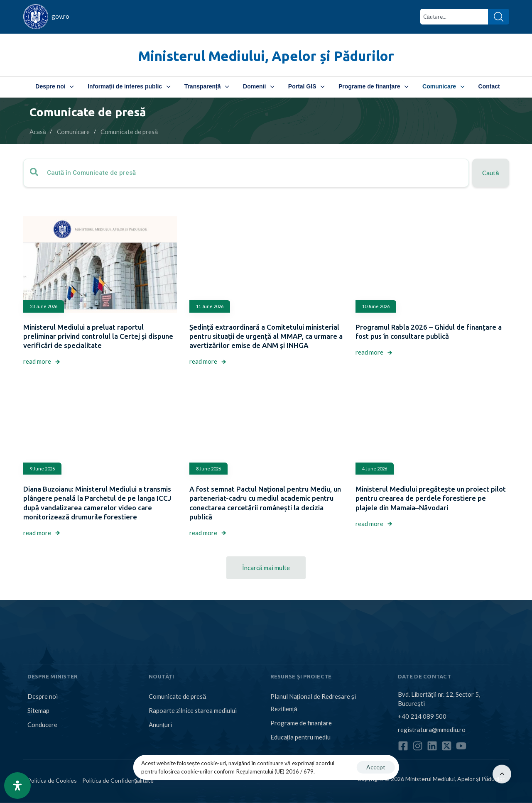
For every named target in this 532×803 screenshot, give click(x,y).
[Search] (499, 17)
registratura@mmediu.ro (432, 730)
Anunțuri (160, 725)
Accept (376, 767)
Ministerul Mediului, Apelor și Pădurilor (266, 56)
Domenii (259, 86)
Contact (489, 86)
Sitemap (38, 710)
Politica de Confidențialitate (118, 780)
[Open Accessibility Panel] (17, 786)
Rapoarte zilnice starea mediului (193, 710)
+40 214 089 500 (422, 716)
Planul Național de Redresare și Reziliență (313, 703)
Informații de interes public (129, 86)
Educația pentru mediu (300, 737)
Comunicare (443, 86)
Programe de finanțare (373, 86)
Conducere (42, 725)
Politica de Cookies (52, 780)
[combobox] (454, 17)
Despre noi (54, 86)
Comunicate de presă (177, 696)
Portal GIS (306, 86)
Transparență (207, 86)
